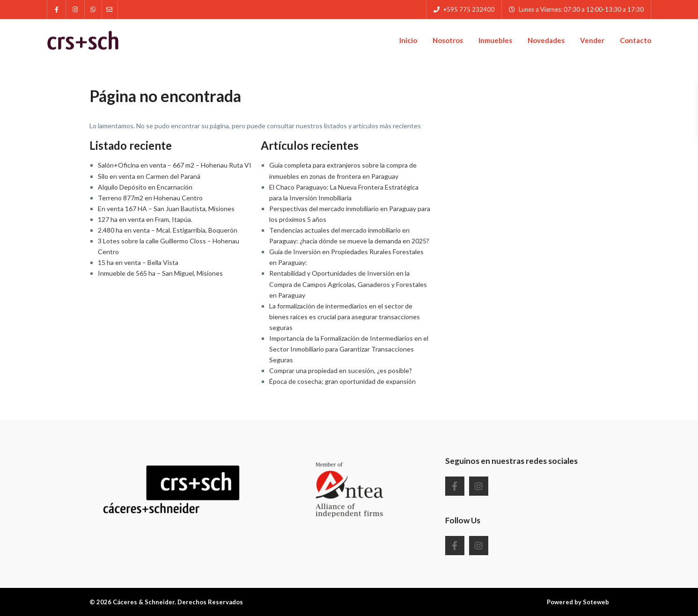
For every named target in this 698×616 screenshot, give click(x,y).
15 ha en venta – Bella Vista (138, 262)
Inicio (408, 40)
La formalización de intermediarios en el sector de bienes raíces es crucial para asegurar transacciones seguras (345, 317)
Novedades (546, 40)
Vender (592, 40)
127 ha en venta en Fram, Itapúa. (145, 219)
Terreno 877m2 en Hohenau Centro (150, 198)
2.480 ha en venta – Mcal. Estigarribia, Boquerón (168, 230)
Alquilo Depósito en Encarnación (145, 187)
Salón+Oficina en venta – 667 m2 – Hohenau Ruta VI (175, 165)
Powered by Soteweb (578, 602)
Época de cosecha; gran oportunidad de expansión (342, 381)
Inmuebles (495, 40)
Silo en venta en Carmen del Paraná (149, 176)
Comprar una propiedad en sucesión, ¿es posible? (341, 370)
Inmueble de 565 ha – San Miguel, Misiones (160, 273)
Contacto (636, 40)
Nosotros (448, 40)
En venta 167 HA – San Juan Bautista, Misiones (166, 209)
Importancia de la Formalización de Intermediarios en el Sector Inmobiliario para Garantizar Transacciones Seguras (349, 349)
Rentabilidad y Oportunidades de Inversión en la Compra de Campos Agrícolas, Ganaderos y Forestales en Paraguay (348, 284)
